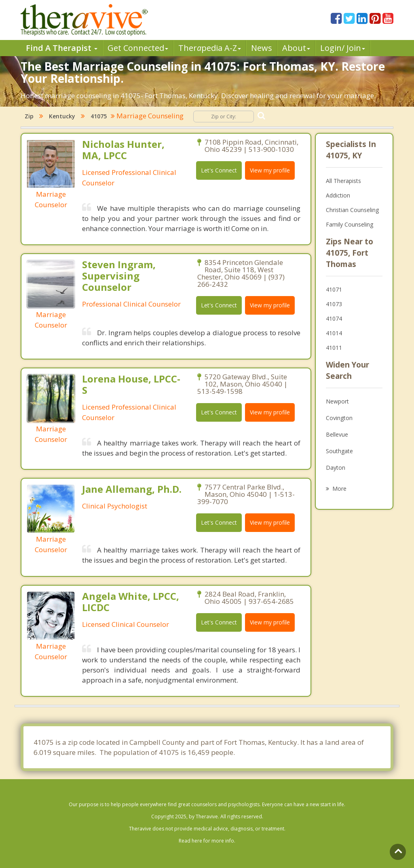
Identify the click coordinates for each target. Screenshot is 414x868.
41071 (334, 289)
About (296, 48)
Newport (337, 401)
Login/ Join (343, 48)
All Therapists (343, 181)
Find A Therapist (62, 48)
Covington (339, 418)
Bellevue (337, 434)
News (262, 48)
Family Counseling (350, 224)
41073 (334, 304)
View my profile (270, 170)
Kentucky (62, 116)
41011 (334, 348)
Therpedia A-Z (210, 48)
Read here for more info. (207, 841)
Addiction (338, 195)
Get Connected (138, 48)
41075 (99, 116)
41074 (334, 318)
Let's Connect (219, 170)
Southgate (339, 451)
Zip (29, 116)
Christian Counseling (352, 210)
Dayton (336, 468)
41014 (334, 333)
